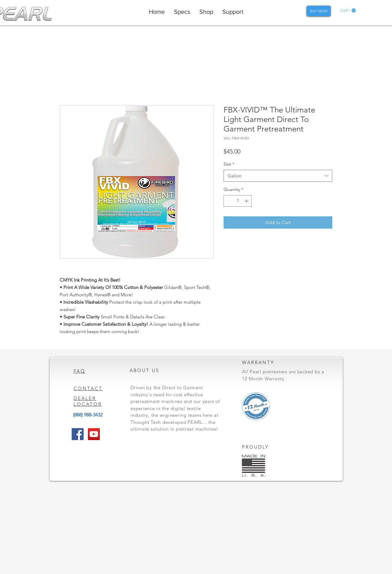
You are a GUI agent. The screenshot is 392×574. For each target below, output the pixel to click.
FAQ (79, 371)
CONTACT (88, 388)
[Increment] (247, 201)
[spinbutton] (238, 201)
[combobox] (278, 176)
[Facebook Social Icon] (78, 434)
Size (229, 164)
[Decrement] (228, 201)
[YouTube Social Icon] (94, 434)
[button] (348, 11)
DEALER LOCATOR (88, 401)
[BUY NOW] (319, 11)
